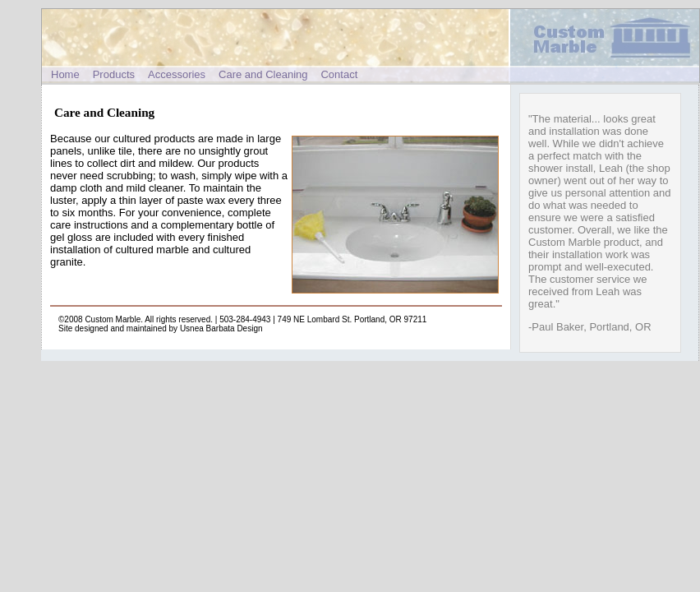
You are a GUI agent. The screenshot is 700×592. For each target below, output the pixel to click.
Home (65, 74)
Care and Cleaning (263, 74)
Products (114, 74)
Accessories (177, 74)
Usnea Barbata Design (221, 328)
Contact (339, 74)
